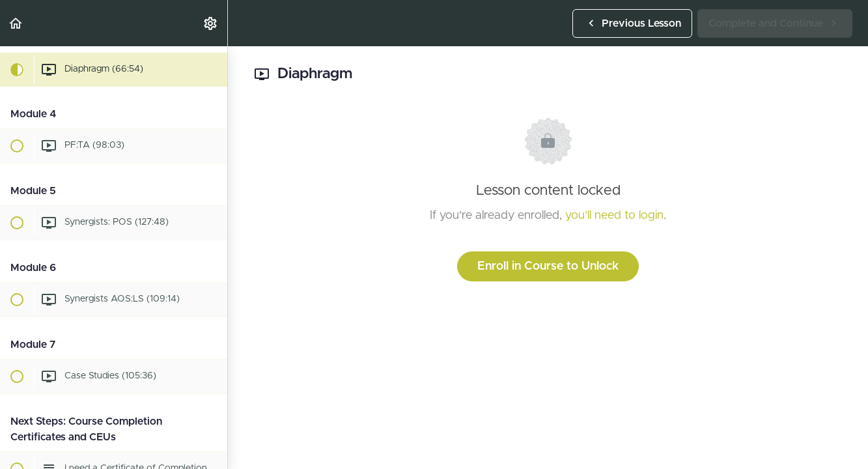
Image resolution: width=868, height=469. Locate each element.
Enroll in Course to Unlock (548, 266)
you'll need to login (614, 216)
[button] (16, 23)
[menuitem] (211, 23)
